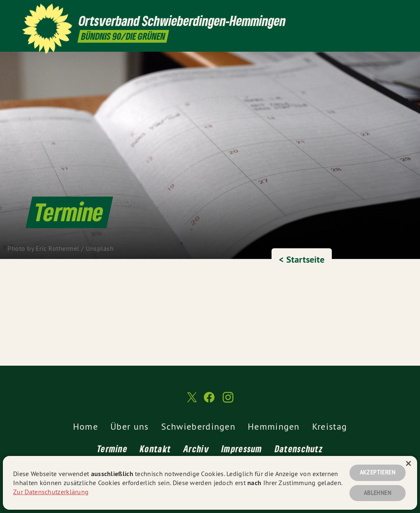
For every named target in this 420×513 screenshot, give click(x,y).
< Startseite (302, 259)
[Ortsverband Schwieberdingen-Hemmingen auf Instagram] (393, 11)
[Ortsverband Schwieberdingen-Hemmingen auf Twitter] (369, 11)
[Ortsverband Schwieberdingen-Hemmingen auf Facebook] (381, 11)
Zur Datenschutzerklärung (51, 492)
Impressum (242, 449)
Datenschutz (299, 449)
